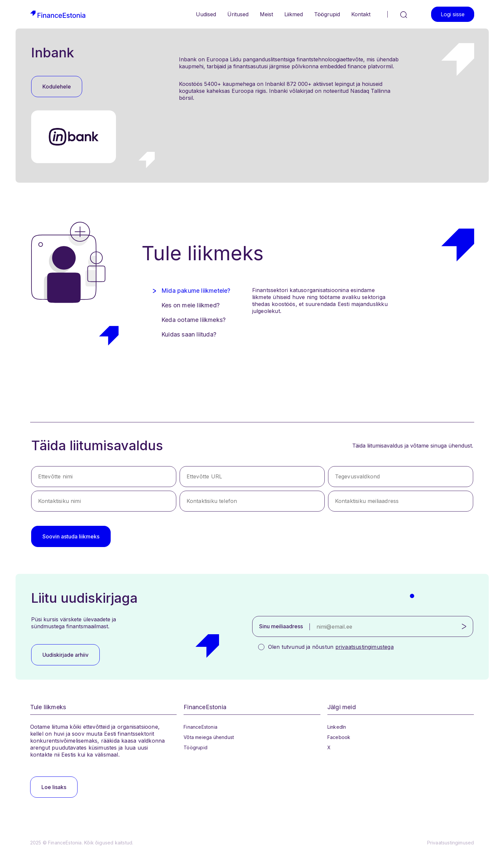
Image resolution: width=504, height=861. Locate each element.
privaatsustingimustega (364, 647)
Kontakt (361, 14)
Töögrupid (327, 14)
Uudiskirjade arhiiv (65, 655)
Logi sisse (453, 14)
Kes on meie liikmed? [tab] (191, 305)
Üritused (238, 14)
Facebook (339, 737)
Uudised (206, 14)
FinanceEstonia (200, 727)
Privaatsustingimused (451, 843)
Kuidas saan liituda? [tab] (189, 334)
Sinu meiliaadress (281, 626)
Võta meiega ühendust (209, 737)
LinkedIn (337, 727)
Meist (266, 14)
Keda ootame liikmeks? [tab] (194, 320)
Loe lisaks (54, 787)
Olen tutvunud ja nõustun (331, 647)
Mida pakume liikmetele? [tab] (196, 291)
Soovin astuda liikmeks (71, 536)
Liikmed (294, 14)
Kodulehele (57, 87)
